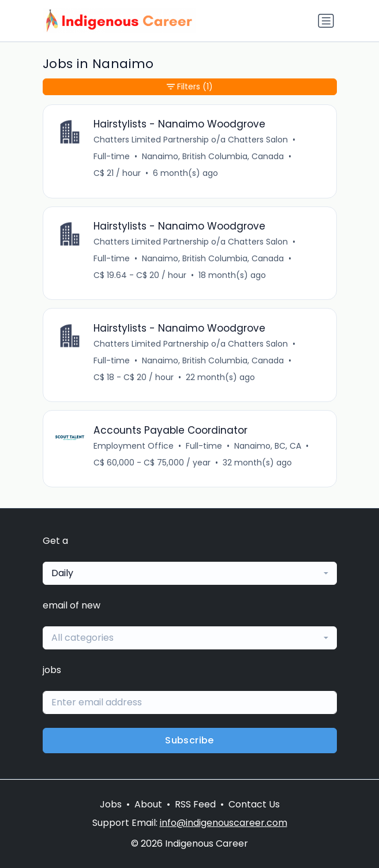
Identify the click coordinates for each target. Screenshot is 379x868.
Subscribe (189, 740)
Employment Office (134, 446)
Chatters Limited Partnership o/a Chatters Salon (191, 140)
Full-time (112, 156)
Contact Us (254, 804)
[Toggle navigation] (326, 21)
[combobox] (190, 573)
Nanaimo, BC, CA (268, 446)
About (148, 804)
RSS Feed (195, 804)
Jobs (111, 804)
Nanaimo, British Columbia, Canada (213, 156)
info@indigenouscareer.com (224, 823)
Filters (190, 87)
